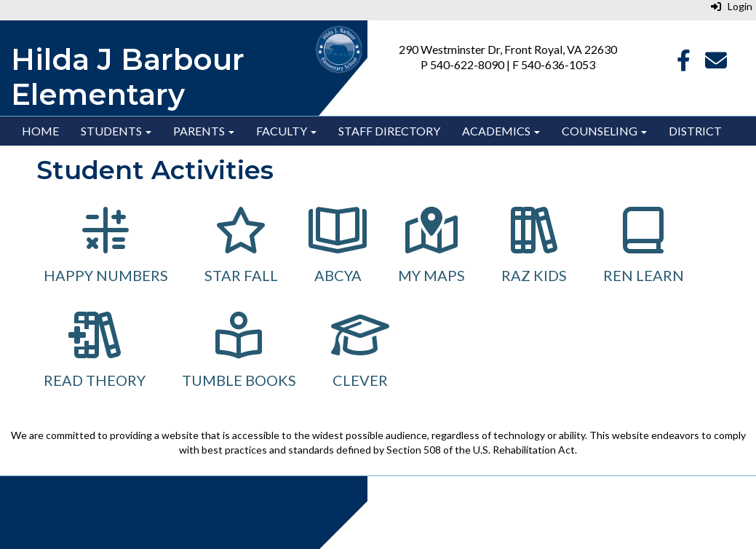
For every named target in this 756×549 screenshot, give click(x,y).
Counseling (604, 131)
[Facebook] (684, 64)
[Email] (716, 64)
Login (732, 6)
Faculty (286, 131)
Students (116, 131)
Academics (501, 131)
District (695, 131)
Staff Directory (389, 131)
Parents (204, 131)
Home (40, 131)
